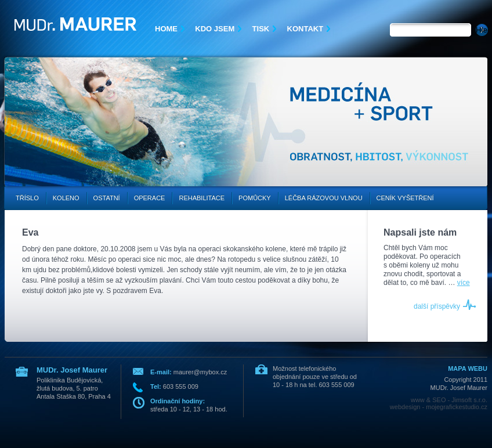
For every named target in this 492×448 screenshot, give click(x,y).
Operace (150, 198)
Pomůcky (255, 198)
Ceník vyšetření (405, 198)
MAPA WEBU (468, 368)
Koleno (66, 198)
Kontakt (305, 29)
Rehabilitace (202, 198)
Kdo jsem (215, 29)
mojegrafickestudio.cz (457, 407)
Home (166, 29)
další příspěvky (437, 306)
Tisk (261, 29)
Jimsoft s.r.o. (469, 400)
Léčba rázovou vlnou (324, 198)
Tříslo (27, 198)
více (464, 283)
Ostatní (107, 198)
